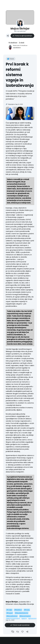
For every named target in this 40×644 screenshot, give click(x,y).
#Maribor (18, 610)
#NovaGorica (12, 616)
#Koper (10, 613)
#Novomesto (25, 616)
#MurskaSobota (21, 613)
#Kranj (27, 610)
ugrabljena (17, 47)
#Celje (9, 610)
